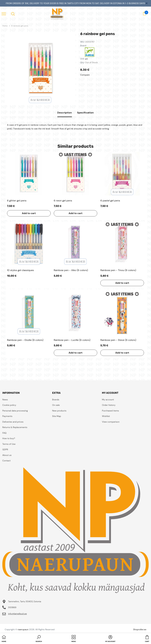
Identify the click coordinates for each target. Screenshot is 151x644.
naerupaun (23, 629)
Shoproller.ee (140, 629)
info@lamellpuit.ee (18, 614)
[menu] (4, 14)
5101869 (12, 607)
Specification (85, 113)
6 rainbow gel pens (20, 26)
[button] (39, 639)
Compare (85, 75)
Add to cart (29, 213)
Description (65, 113)
